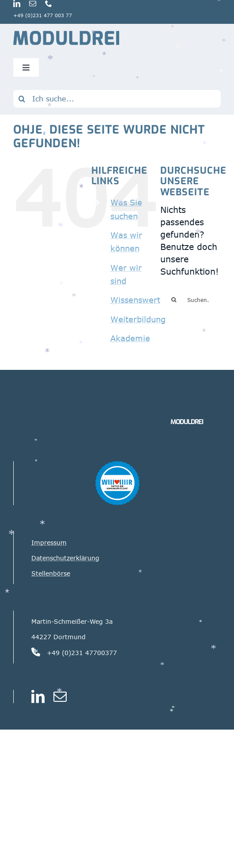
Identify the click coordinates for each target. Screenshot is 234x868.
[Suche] (22, 99)
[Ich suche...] (117, 99)
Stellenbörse (51, 573)
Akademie (130, 338)
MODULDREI (187, 422)
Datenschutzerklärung (65, 558)
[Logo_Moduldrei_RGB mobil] (66, 35)
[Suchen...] (191, 300)
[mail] (33, 4)
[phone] (49, 4)
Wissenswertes (140, 300)
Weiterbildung (138, 319)
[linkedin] (17, 4)
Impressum (49, 542)
